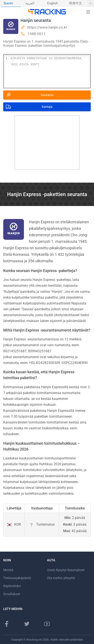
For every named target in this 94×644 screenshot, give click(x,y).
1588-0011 (37, 34)
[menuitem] (11, 3)
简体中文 (75, 3)
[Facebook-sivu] (7, 624)
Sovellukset (12, 594)
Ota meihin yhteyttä (61, 578)
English (52, 3)
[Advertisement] (47, 143)
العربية (30, 3)
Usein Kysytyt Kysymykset (66, 570)
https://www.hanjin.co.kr (47, 27)
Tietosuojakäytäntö (17, 578)
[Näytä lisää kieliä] (91, 3)
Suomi (8, 3)
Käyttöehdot (12, 586)
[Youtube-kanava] (47, 624)
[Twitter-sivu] (27, 624)
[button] (88, 12)
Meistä (8, 570)
